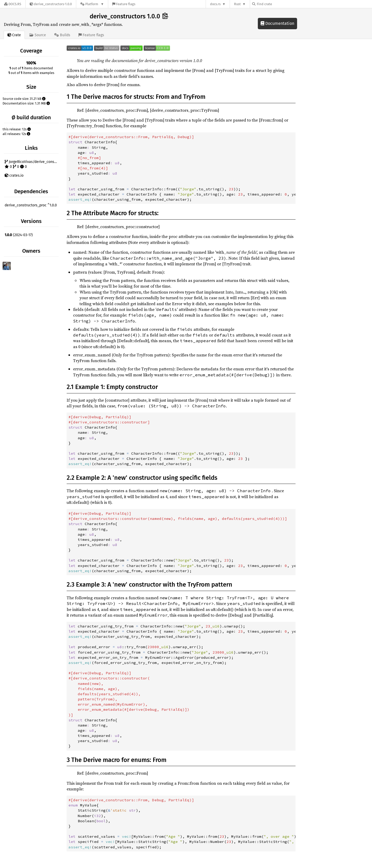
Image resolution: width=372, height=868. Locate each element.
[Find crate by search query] (278, 4)
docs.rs (215, 4)
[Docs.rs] (13, 4)
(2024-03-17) (19, 235)
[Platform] (92, 4)
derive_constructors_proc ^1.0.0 (31, 205)
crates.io (14, 175)
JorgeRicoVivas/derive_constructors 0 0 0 (32, 164)
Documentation (277, 23)
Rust (237, 4)
